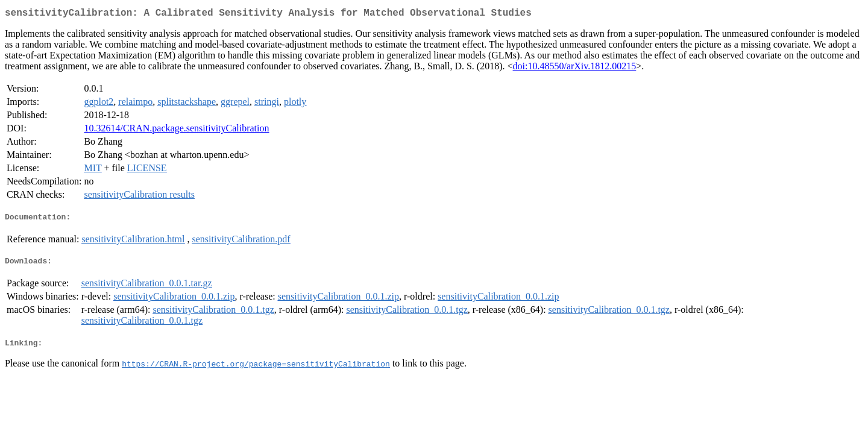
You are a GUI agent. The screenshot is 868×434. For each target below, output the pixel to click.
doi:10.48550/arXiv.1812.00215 (575, 68)
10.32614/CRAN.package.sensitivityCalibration (176, 131)
